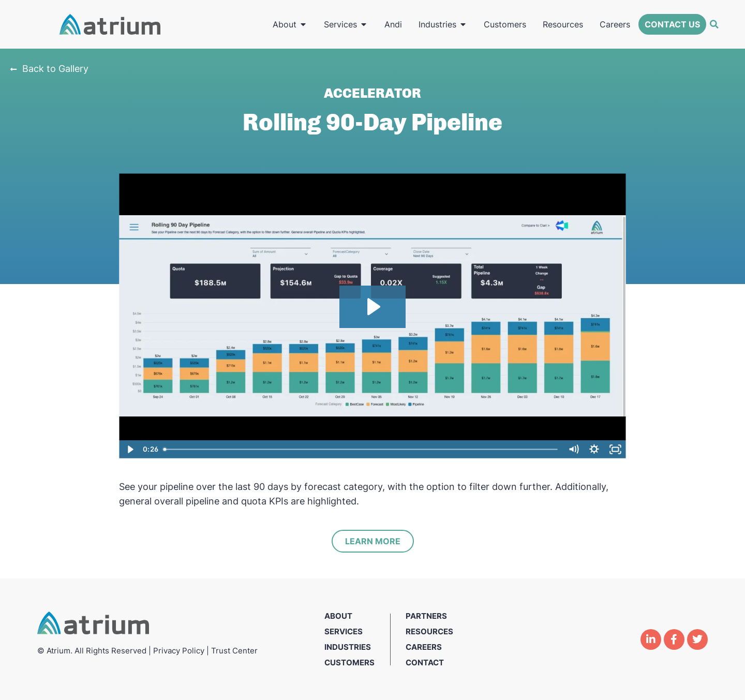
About (338, 616)
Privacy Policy (179, 651)
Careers (424, 647)
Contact (425, 662)
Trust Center (234, 651)
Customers (349, 662)
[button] (714, 24)
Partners (426, 616)
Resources (429, 631)
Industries (348, 647)
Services (344, 631)
